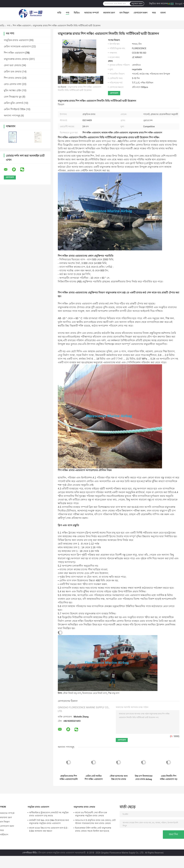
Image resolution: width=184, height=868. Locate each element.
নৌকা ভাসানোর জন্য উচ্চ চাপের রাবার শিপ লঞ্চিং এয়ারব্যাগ (119, 778)
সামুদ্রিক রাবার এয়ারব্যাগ (16, 40)
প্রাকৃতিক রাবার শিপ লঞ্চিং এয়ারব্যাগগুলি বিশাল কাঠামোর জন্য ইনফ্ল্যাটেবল (69, 778)
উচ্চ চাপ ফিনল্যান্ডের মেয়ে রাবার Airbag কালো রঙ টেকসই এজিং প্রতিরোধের (144, 778)
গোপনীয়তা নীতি (30, 853)
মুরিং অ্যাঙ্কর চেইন (13, 90)
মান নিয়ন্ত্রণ (124, 13)
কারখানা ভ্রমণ (109, 13)
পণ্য (67, 13)
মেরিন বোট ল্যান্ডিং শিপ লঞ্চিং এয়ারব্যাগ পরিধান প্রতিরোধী (94, 778)
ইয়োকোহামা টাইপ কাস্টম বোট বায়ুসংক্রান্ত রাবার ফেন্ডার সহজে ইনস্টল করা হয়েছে (93, 829)
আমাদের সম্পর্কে (91, 13)
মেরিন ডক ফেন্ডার (13, 72)
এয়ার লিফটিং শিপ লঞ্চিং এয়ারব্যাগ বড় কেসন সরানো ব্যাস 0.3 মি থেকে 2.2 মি (169, 778)
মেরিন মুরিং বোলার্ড (13, 103)
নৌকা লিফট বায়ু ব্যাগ (72, 693)
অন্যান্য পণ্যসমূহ (12, 116)
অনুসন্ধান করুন (137, 4)
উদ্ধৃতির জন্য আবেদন (158, 4)
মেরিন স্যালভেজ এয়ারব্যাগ (17, 46)
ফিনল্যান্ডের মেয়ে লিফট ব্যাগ (94, 693)
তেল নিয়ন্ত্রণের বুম (13, 97)
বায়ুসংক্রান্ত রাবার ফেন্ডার (16, 59)
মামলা (163, 13)
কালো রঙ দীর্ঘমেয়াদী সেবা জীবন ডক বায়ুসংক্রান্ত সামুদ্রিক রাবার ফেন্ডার (91, 814)
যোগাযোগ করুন (140, 13)
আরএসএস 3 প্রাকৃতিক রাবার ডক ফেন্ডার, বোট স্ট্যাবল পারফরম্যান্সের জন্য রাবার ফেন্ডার (95, 822)
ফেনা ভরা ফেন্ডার (12, 65)
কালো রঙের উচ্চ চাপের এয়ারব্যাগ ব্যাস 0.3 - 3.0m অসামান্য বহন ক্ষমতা (49, 829)
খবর (154, 13)
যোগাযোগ (114, 93)
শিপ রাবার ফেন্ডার (13, 78)
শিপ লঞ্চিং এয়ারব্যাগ (22, 26)
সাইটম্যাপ (4, 835)
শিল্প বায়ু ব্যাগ (114, 693)
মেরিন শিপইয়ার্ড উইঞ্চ (15, 109)
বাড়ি (59, 13)
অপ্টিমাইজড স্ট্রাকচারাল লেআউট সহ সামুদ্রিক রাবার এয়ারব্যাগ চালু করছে (49, 814)
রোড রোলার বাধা (13, 84)
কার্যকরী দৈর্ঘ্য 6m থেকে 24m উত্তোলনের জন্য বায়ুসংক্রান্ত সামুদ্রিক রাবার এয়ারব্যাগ (49, 822)
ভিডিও (77, 13)
